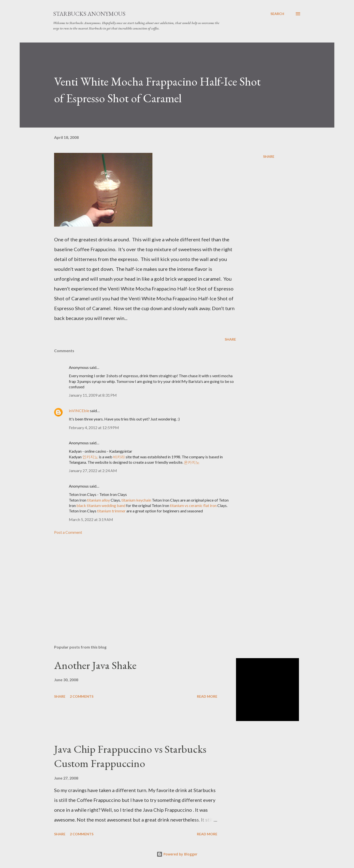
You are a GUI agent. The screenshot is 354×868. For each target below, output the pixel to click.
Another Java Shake (95, 665)
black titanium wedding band (101, 505)
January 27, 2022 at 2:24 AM (93, 470)
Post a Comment (68, 532)
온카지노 (192, 462)
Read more (207, 696)
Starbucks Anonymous (89, 14)
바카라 (119, 457)
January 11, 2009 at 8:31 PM (93, 395)
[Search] (277, 14)
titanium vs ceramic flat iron (193, 505)
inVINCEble (79, 411)
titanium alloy (98, 500)
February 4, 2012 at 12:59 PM (94, 427)
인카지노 (90, 457)
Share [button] (269, 156)
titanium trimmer (111, 511)
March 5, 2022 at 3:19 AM (91, 519)
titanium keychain (136, 500)
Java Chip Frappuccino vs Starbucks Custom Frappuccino (130, 756)
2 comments (82, 696)
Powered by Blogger (177, 854)
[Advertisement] (137, 583)
